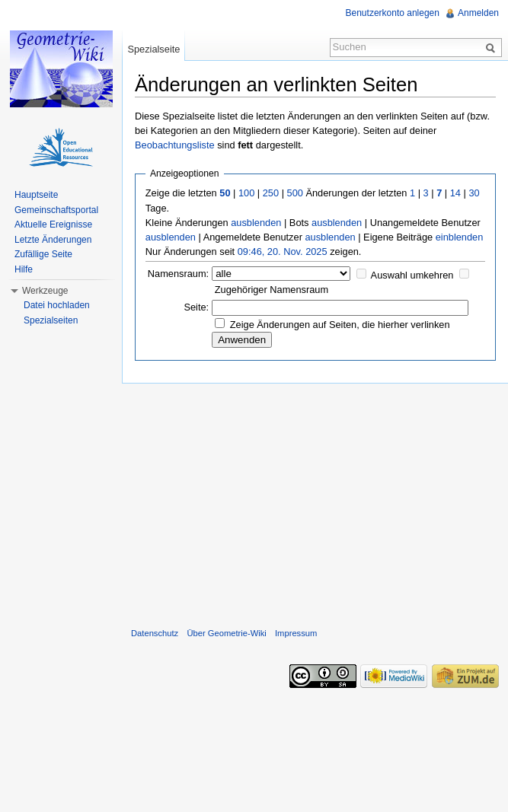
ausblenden (256, 223)
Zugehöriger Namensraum (272, 290)
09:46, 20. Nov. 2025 (283, 252)
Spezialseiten (51, 320)
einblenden (460, 237)
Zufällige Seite (43, 254)
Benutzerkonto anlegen (393, 13)
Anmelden (478, 13)
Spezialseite (153, 49)
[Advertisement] (315, 502)
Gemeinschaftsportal (56, 210)
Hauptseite (36, 195)
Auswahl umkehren (412, 275)
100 (246, 193)
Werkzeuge (45, 291)
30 (474, 193)
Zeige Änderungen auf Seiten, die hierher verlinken (340, 325)
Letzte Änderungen (53, 240)
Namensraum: (178, 274)
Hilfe (24, 269)
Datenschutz (155, 633)
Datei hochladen (57, 305)
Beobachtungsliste (175, 145)
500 (295, 193)
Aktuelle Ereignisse (53, 224)
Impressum (296, 633)
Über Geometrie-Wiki (226, 633)
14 (455, 193)
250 (271, 193)
